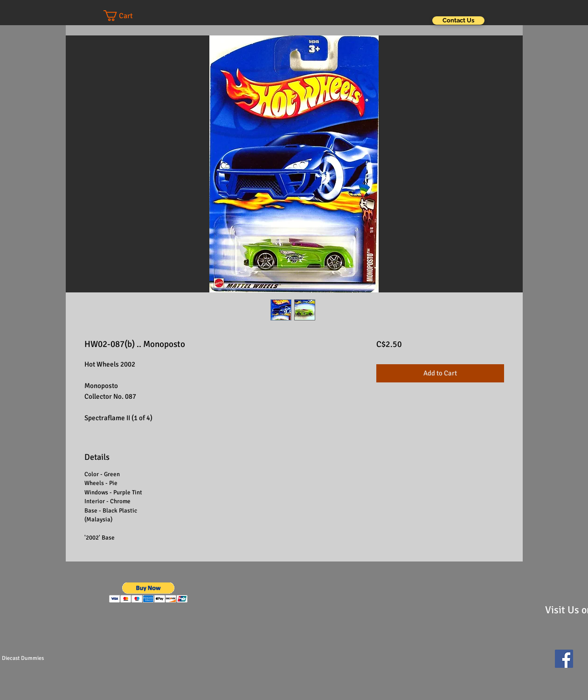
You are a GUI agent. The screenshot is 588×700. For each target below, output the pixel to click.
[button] (127, 16)
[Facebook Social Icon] (564, 659)
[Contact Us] (458, 21)
